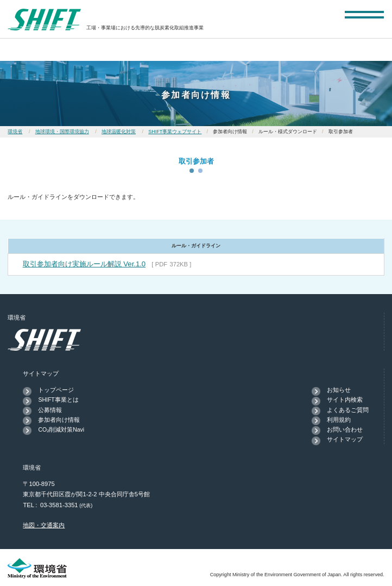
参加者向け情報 (59, 420)
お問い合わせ (345, 429)
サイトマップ (345, 439)
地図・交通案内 (44, 525)
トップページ (56, 390)
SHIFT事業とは (58, 400)
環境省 (15, 132)
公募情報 (50, 410)
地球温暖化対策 (119, 132)
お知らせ (339, 390)
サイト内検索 (345, 400)
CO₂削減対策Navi (61, 429)
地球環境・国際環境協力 (62, 132)
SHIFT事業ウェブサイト (175, 132)
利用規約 (339, 420)
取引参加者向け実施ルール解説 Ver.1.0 (84, 264)
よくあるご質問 (348, 410)
